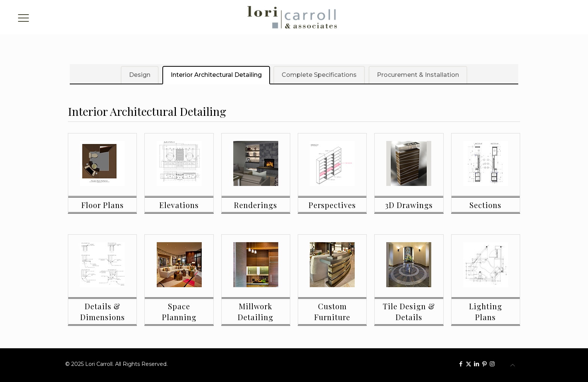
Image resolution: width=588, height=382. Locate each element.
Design (139, 75)
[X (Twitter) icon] (469, 364)
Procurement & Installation (418, 75)
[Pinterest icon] (484, 364)
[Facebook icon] (461, 364)
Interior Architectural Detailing (216, 75)
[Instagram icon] (492, 364)
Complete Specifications (319, 75)
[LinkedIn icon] (476, 364)
